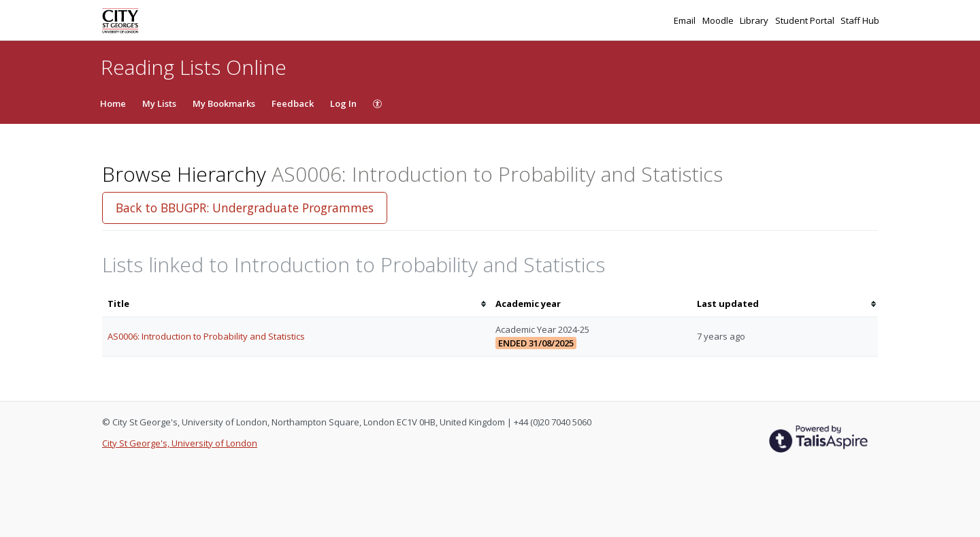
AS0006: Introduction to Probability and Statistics (206, 336)
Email (686, 20)
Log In (343, 103)
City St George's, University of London (180, 443)
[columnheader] (296, 304)
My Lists (159, 103)
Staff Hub (860, 20)
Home (113, 103)
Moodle (719, 20)
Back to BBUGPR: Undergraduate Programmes (245, 208)
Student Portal (806, 20)
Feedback (293, 103)
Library (755, 20)
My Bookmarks (224, 103)
